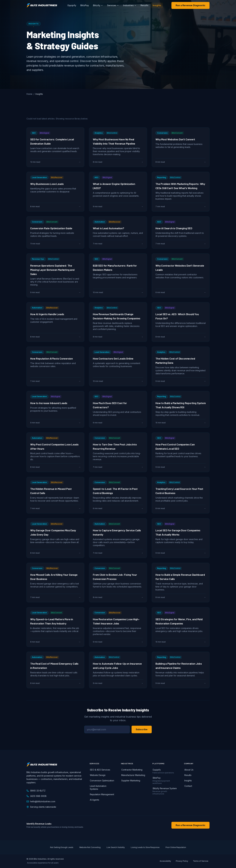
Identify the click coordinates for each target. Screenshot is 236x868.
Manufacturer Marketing (133, 775)
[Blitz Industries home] (42, 5)
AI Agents (94, 800)
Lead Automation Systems (98, 787)
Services (113, 5)
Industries (130, 5)
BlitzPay (85, 5)
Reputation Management (102, 794)
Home (29, 94)
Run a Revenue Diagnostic (190, 5)
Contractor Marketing (132, 770)
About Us (189, 770)
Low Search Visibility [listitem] (116, 847)
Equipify (72, 5)
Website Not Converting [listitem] (90, 847)
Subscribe (142, 729)
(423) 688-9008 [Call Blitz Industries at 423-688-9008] (36, 796)
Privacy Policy (182, 861)
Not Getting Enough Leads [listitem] (62, 847)
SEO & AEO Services (100, 770)
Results (144, 5)
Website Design (98, 775)
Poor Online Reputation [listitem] (176, 847)
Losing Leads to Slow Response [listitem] (145, 847)
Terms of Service (201, 861)
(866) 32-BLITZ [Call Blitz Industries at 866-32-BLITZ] (36, 791)
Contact (188, 786)
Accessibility (165, 861)
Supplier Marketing (131, 781)
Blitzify (98, 5)
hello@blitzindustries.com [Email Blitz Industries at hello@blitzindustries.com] (41, 801)
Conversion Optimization (102, 781)
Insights (157, 5)
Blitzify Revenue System (165, 788)
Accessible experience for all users (43, 863)
